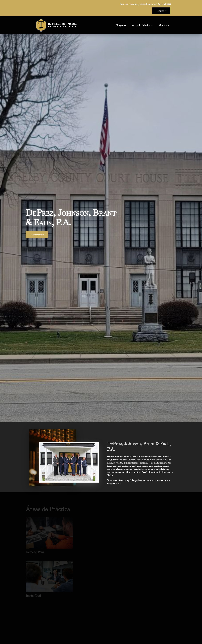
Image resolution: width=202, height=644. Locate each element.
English (161, 11)
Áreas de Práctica (141, 25)
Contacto (164, 25)
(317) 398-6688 (164, 4)
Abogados (121, 25)
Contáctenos (36, 199)
